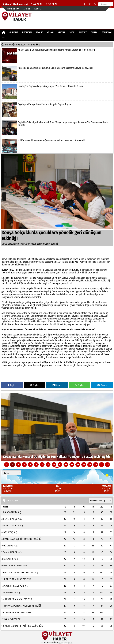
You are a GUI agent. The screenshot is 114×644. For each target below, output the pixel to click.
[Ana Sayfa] (4, 32)
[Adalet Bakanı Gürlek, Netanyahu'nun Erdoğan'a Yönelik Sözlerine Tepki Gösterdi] (57, 55)
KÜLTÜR (62, 32)
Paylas (12, 385)
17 (102, 464)
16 (96, 464)
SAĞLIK (39, 32)
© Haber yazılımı (57, 643)
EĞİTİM (94, 32)
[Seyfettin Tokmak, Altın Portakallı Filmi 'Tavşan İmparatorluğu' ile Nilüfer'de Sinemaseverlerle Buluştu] (57, 128)
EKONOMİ (27, 32)
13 (78, 464)
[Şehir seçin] (12, 473)
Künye (38, 9)
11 (66, 464)
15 (90, 464)
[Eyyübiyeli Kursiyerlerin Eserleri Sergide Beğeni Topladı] (57, 110)
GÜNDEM (14, 32)
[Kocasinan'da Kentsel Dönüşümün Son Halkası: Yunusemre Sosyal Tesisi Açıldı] (57, 73)
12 (72, 464)
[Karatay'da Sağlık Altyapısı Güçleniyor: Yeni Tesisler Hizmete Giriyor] (57, 92)
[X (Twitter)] (90, 4)
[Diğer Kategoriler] (3, 38)
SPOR (72, 32)
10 (60, 464)
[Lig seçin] (100, 501)
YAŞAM (50, 32)
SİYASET (83, 32)
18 (108, 464)
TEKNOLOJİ (107, 32)
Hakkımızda (13, 9)
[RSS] (95, 4)
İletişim (26, 9)
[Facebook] (85, 4)
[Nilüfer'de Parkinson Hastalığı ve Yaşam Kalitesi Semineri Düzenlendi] (57, 146)
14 (84, 464)
